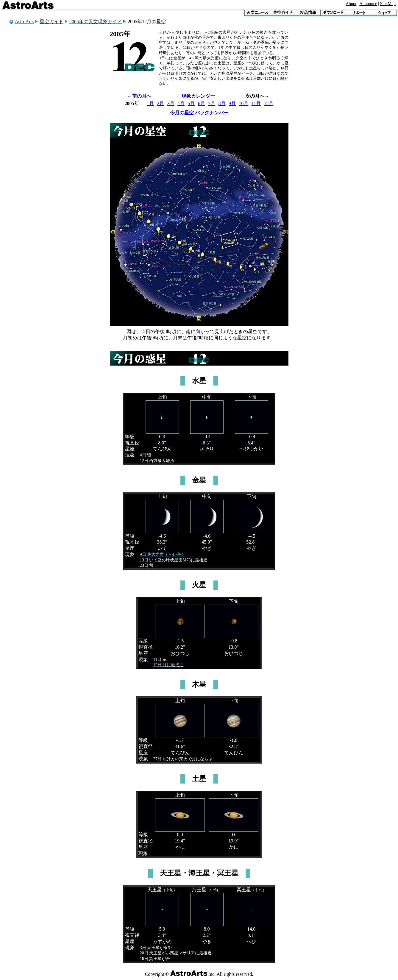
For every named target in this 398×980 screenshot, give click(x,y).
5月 (191, 103)
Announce (368, 4)
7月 (212, 103)
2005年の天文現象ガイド (96, 22)
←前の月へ (139, 96)
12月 (269, 103)
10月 (244, 103)
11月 (256, 103)
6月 (202, 103)
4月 (181, 103)
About (351, 4)
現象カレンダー (198, 96)
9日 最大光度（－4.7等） (163, 554)
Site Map (388, 4)
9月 (232, 103)
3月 (171, 103)
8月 (222, 103)
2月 (160, 103)
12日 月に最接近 (168, 665)
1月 (150, 103)
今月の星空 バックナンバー (199, 113)
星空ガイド (51, 22)
